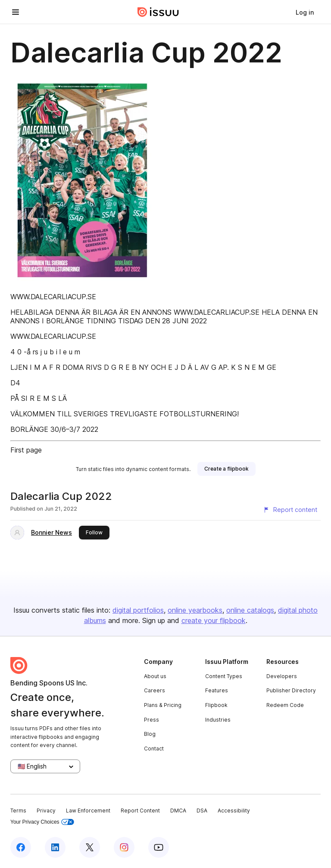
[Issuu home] (158, 12)
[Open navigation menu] (16, 12)
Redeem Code (285, 705)
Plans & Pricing (163, 705)
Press (151, 720)
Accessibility (234, 811)
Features (217, 690)
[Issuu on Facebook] (21, 847)
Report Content (140, 811)
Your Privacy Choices (42, 822)
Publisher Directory (291, 690)
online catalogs (250, 610)
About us (155, 676)
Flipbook (216, 705)
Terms (18, 811)
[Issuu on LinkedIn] (55, 847)
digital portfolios (138, 610)
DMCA (178, 811)
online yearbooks (195, 610)
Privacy (46, 811)
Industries (218, 720)
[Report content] (290, 510)
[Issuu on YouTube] (159, 847)
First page (26, 450)
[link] (305, 12)
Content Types (224, 676)
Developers (282, 676)
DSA (202, 811)
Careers (155, 690)
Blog (150, 734)
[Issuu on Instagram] (124, 847)
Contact (154, 749)
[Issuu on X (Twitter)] (90, 847)
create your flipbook (214, 620)
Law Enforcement (88, 811)
